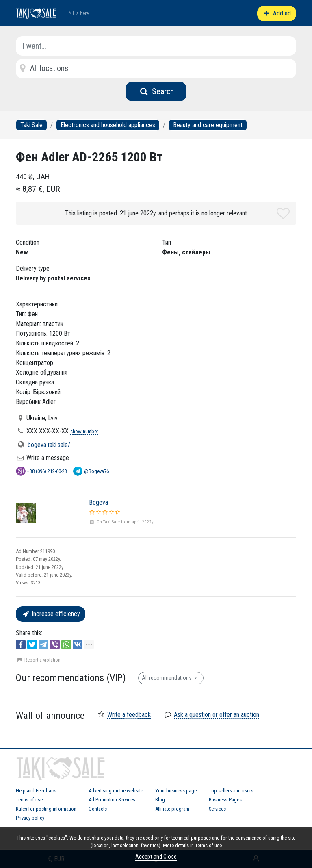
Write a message (48, 458)
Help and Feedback (36, 791)
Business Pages (225, 800)
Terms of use (29, 800)
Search (156, 91)
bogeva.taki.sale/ (49, 445)
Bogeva (99, 502)
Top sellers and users (231, 791)
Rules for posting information (46, 809)
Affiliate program (172, 809)
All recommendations (171, 678)
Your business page (176, 791)
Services (217, 809)
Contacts (98, 809)
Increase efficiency (51, 614)
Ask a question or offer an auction (217, 715)
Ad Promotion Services (112, 800)
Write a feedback (129, 715)
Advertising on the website (116, 791)
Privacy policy (30, 818)
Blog (160, 800)
